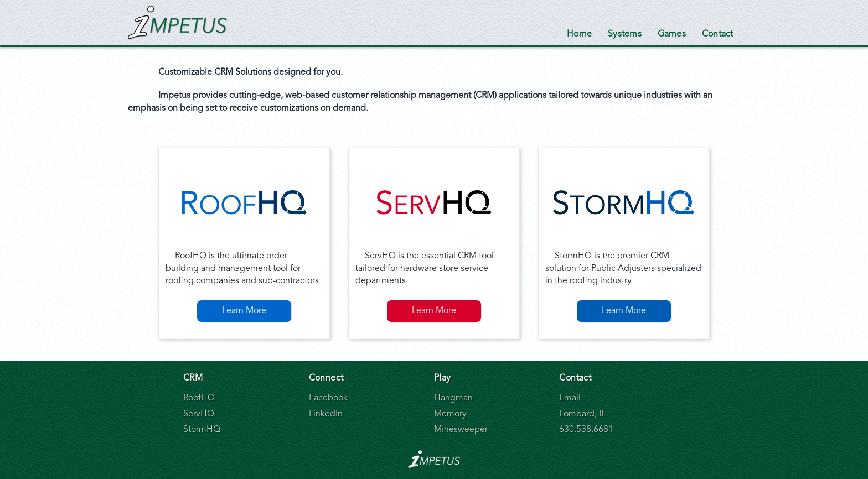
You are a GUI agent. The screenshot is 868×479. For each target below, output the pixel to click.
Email (570, 398)
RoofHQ (199, 398)
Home (579, 34)
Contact (718, 34)
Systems (625, 34)
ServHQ (199, 414)
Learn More (244, 311)
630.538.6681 (586, 430)
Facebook (328, 398)
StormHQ (202, 430)
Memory (450, 414)
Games (672, 34)
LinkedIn (326, 414)
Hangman (453, 398)
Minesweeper (461, 430)
